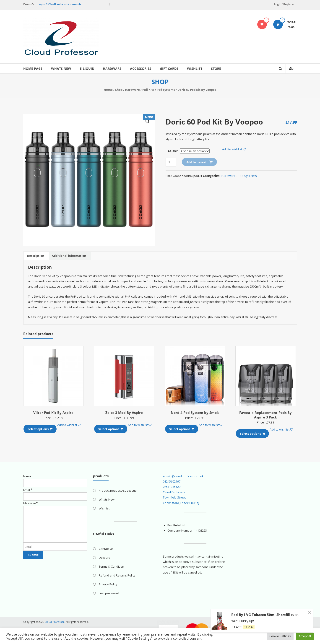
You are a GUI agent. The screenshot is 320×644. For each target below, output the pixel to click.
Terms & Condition (111, 566)
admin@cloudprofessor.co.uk (183, 476)
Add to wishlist (234, 149)
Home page (33, 69)
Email (28, 490)
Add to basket (196, 162)
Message (30, 503)
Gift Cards (169, 69)
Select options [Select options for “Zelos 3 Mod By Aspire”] (111, 429)
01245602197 (172, 481)
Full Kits (148, 90)
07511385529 (172, 487)
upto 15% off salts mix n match (61, 4)
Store (216, 69)
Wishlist (195, 69)
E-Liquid (87, 69)
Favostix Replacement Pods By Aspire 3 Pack (265, 415)
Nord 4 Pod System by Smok (195, 413)
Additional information (69, 256)
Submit (33, 555)
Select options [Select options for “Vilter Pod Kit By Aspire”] (40, 429)
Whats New (61, 69)
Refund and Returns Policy (117, 575)
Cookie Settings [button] (280, 636)
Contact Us (106, 549)
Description (36, 256)
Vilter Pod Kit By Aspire (53, 413)
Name (27, 476)
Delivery (104, 558)
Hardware (112, 69)
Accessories (141, 69)
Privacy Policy (108, 584)
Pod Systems (166, 90)
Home (108, 90)
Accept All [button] (305, 636)
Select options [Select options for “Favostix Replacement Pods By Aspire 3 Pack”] (252, 434)
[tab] (36, 256)
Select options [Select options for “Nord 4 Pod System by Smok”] (182, 429)
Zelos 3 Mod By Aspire (124, 413)
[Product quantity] (171, 162)
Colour (173, 151)
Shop (119, 90)
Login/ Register (284, 4)
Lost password (109, 593)
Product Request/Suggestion (119, 491)
